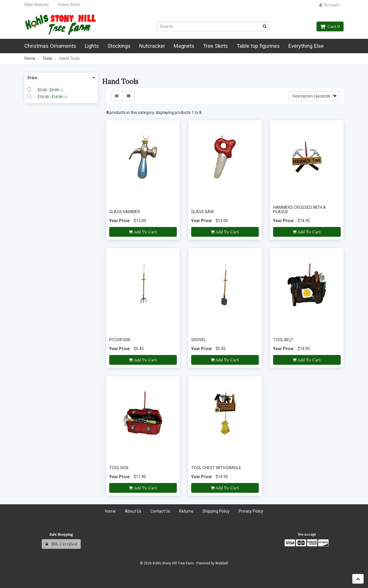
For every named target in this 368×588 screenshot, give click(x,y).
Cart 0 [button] (330, 26)
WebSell (222, 563)
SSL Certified (61, 544)
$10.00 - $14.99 (50, 97)
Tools (47, 58)
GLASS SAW (202, 212)
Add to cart (143, 232)
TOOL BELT (283, 340)
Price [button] (61, 78)
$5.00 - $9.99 (48, 90)
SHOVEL (199, 340)
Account (329, 5)
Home (30, 58)
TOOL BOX (119, 468)
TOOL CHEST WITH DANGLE (216, 468)
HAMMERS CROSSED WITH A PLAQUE (300, 210)
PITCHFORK (120, 340)
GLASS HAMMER (125, 212)
